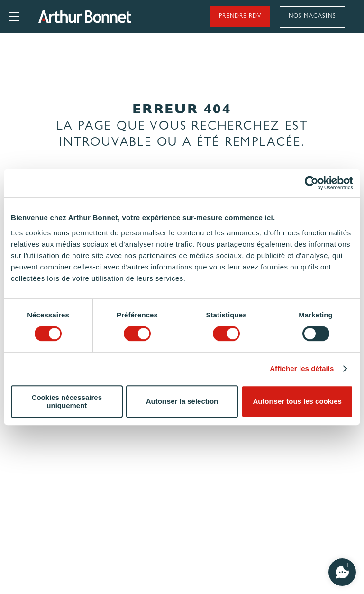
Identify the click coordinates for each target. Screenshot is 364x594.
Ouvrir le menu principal (14, 17)
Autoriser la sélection (182, 401)
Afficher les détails (302, 368)
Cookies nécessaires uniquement (67, 401)
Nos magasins (312, 17)
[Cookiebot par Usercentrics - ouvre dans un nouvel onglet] (312, 183)
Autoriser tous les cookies (297, 401)
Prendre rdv (240, 17)
